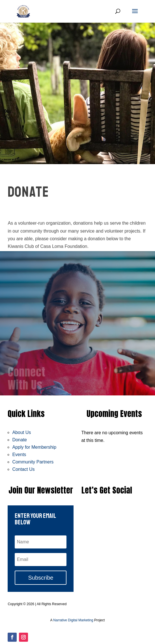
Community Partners (33, 462)
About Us (21, 432)
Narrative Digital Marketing (73, 620)
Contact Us (23, 469)
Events (19, 455)
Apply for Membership (34, 447)
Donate (20, 440)
